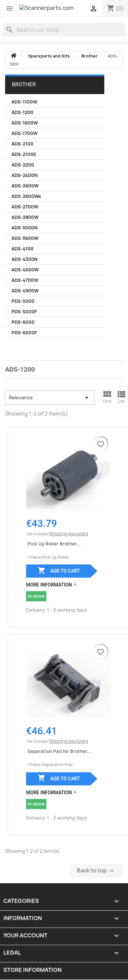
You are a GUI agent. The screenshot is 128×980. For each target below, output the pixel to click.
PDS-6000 (23, 322)
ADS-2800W (25, 217)
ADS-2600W (25, 186)
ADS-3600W (25, 238)
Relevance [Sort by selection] (50, 398)
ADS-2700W (25, 207)
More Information (49, 585)
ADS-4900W (25, 291)
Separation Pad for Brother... (59, 751)
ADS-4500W (25, 270)
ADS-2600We (26, 196)
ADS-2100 (23, 144)
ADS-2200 (23, 165)
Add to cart (59, 571)
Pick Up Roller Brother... (54, 544)
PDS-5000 (23, 301)
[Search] (64, 30)
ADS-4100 (23, 249)
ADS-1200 (23, 112)
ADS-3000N (25, 228)
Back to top (96, 871)
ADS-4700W (25, 280)
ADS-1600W (25, 123)
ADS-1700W (25, 133)
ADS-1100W (24, 102)
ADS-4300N (25, 259)
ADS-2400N (25, 175)
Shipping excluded (69, 534)
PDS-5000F (24, 312)
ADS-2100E (24, 154)
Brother (24, 84)
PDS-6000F (24, 333)
